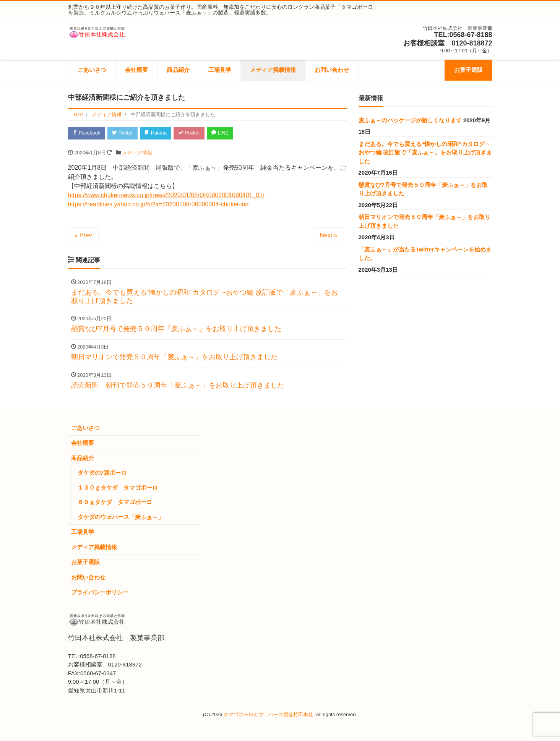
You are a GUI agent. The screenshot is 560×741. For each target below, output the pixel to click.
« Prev (83, 236)
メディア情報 (137, 153)
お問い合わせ (332, 70)
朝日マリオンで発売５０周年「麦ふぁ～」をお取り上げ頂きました (424, 221)
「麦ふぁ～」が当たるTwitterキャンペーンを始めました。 (425, 254)
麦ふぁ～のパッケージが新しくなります (410, 120)
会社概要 (136, 70)
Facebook (87, 133)
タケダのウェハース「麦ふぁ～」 (121, 517)
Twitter (124, 133)
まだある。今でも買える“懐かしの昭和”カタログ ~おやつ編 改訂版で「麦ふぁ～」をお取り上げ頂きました (425, 152)
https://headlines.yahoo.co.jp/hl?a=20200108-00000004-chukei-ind (158, 205)
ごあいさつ (92, 70)
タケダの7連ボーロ (102, 473)
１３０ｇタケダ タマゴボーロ (118, 488)
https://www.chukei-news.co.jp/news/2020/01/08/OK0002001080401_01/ (166, 195)
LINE (224, 133)
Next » (328, 236)
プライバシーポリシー (100, 593)
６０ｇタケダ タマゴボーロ (115, 502)
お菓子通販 (468, 70)
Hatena (158, 133)
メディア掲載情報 (273, 70)
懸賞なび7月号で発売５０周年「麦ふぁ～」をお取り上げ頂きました (423, 189)
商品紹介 (178, 70)
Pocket (192, 133)
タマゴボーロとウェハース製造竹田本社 (268, 715)
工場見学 (220, 70)
